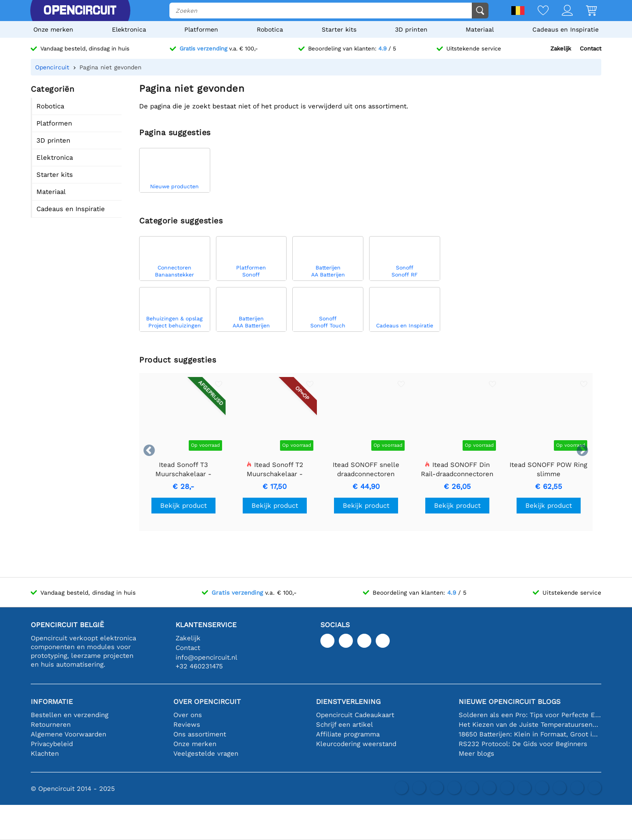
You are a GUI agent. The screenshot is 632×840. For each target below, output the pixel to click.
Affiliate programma (348, 734)
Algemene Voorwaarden (68, 734)
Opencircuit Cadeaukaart (355, 715)
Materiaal (480, 29)
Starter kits (339, 29)
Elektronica (129, 29)
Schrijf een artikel (345, 725)
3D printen (411, 29)
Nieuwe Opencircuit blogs (510, 702)
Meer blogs (476, 754)
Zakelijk (561, 48)
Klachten (45, 754)
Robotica (270, 29)
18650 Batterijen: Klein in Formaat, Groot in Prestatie (530, 734)
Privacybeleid (52, 744)
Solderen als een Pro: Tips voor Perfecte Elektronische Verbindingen (530, 715)
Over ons (188, 715)
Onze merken (53, 29)
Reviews (187, 725)
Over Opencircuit (207, 702)
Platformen (201, 29)
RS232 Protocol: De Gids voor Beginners (523, 744)
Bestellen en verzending (70, 715)
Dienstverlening (348, 702)
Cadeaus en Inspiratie (566, 29)
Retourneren (51, 725)
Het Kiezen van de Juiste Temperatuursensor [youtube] (530, 725)
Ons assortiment (200, 734)
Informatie (52, 702)
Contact (591, 48)
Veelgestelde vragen (206, 754)
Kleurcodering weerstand (356, 744)
